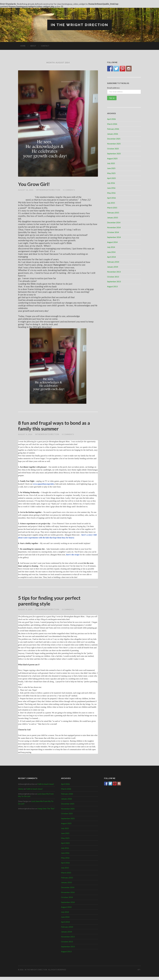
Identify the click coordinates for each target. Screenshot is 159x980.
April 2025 (111, 178)
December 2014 (114, 223)
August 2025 (112, 159)
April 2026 (111, 119)
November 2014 (114, 227)
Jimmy (21, 792)
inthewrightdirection (48, 191)
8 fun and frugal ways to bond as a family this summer (58, 427)
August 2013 (112, 287)
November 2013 (114, 272)
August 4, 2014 (25, 436)
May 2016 (111, 193)
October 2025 (113, 149)
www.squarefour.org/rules (43, 486)
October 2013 (113, 277)
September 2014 (114, 237)
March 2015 (112, 208)
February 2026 (113, 129)
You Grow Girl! (36, 185)
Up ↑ (139, 973)
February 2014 (113, 262)
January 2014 (113, 267)
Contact (45, 46)
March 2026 (112, 124)
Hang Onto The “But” (46, 812)
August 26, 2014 (26, 191)
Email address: (114, 88)
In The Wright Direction (79, 25)
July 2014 (111, 247)
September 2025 (114, 154)
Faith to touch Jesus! (46, 787)
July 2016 (111, 183)
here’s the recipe (73, 557)
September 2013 (114, 282)
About (33, 46)
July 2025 (111, 164)
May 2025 (111, 173)
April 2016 (111, 198)
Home (23, 46)
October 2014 (113, 232)
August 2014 (112, 242)
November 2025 (114, 144)
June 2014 (111, 252)
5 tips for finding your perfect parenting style (53, 603)
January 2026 (113, 134)
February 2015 (113, 213)
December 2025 (114, 139)
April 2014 (111, 257)
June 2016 (111, 188)
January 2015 (113, 218)
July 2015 (111, 203)
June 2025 (111, 168)
